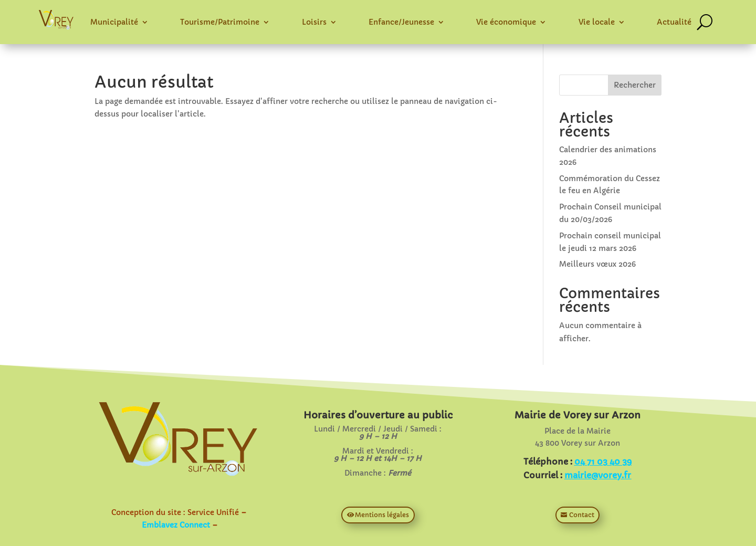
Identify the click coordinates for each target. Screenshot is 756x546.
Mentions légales (382, 515)
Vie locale (597, 22)
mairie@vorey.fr (598, 475)
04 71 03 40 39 (603, 461)
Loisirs (314, 22)
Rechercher (635, 85)
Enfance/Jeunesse (401, 22)
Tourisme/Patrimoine (220, 22)
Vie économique (506, 22)
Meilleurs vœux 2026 (597, 264)
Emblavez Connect (176, 525)
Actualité (674, 22)
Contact (582, 515)
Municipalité (114, 22)
